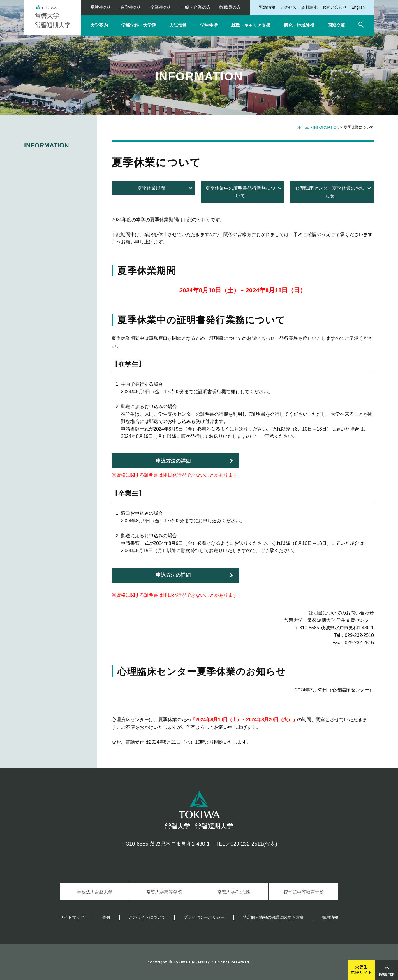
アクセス (288, 7)
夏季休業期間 (151, 188)
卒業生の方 (161, 7)
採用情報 (330, 917)
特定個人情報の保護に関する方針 (273, 917)
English (358, 7)
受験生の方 (101, 7)
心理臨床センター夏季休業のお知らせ (330, 192)
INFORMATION (326, 127)
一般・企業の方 (196, 7)
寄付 (106, 917)
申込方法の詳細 (173, 461)
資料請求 (309, 7)
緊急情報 (267, 7)
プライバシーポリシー (204, 917)
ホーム (303, 127)
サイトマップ (72, 917)
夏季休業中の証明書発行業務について (240, 192)
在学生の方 (131, 7)
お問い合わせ (334, 7)
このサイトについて (147, 917)
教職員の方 (230, 7)
